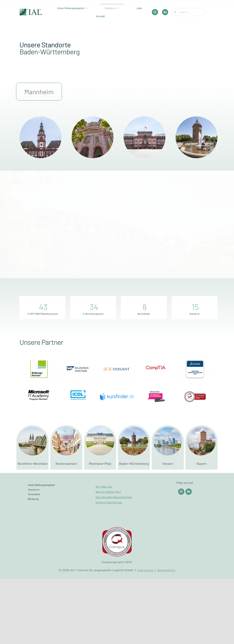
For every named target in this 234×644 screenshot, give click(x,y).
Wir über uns (104, 487)
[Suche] (175, 12)
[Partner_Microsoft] (39, 386)
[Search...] (188, 12)
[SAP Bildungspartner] (78, 358)
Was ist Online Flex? (108, 492)
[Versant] (117, 358)
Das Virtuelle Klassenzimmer (114, 497)
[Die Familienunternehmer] (156, 386)
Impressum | (147, 570)
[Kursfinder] (117, 386)
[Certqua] (195, 386)
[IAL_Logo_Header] (31, 10)
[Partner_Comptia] (156, 358)
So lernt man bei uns (109, 502)
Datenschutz (166, 570)
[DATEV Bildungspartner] (39, 358)
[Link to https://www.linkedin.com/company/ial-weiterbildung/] (189, 492)
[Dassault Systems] (195, 358)
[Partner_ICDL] (78, 386)
